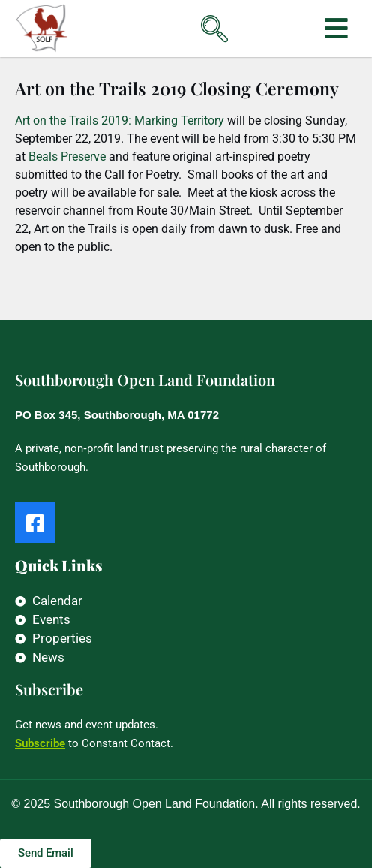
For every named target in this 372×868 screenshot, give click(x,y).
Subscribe (40, 743)
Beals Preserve (66, 157)
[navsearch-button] (190, 17)
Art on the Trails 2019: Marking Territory (120, 121)
